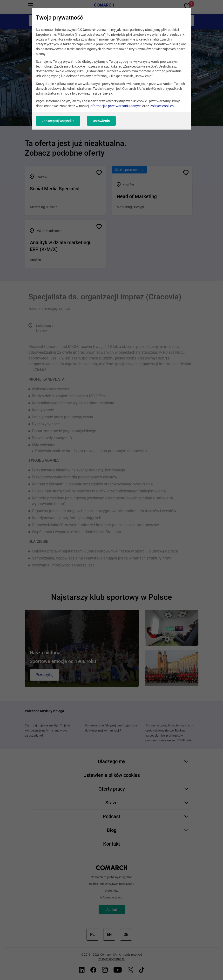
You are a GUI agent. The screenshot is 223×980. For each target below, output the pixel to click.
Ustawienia (101, 121)
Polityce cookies (162, 106)
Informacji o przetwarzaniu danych (115, 106)
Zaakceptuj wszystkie (58, 121)
